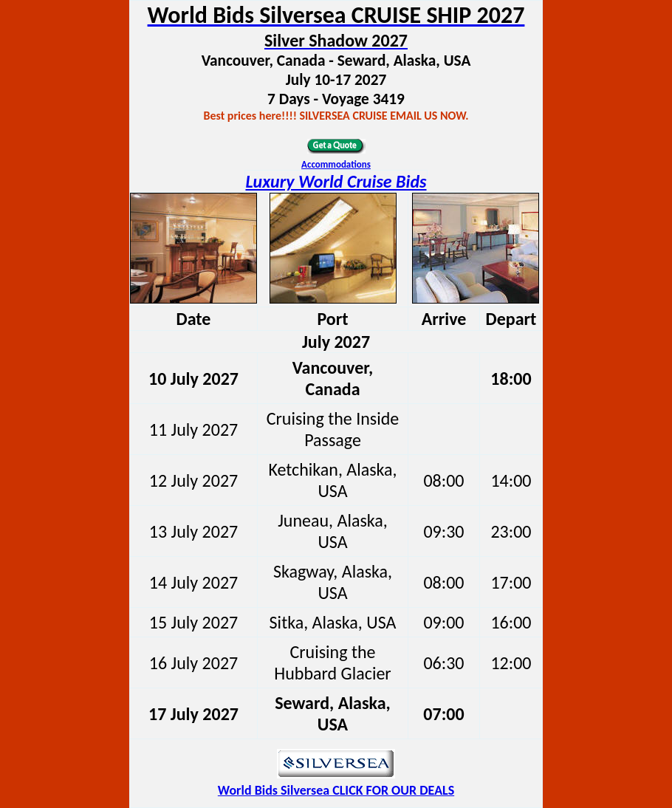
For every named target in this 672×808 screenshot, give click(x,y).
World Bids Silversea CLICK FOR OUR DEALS (336, 790)
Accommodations (336, 164)
